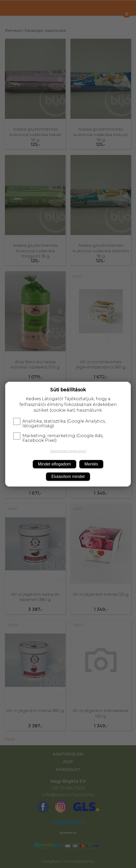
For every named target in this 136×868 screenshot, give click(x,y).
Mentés (91, 464)
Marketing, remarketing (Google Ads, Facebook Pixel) (58, 438)
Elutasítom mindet (68, 477)
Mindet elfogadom (54, 464)
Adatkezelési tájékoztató (68, 451)
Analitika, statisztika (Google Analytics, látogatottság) (59, 424)
